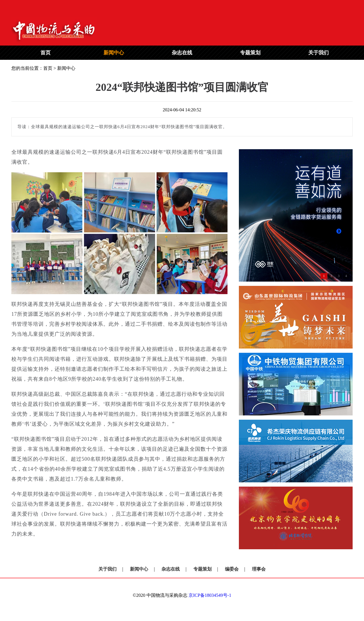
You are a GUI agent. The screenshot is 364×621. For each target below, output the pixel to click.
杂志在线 (182, 53)
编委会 (232, 569)
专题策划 (250, 53)
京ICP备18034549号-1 (210, 595)
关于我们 (318, 53)
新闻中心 (114, 53)
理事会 (259, 569)
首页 (45, 53)
